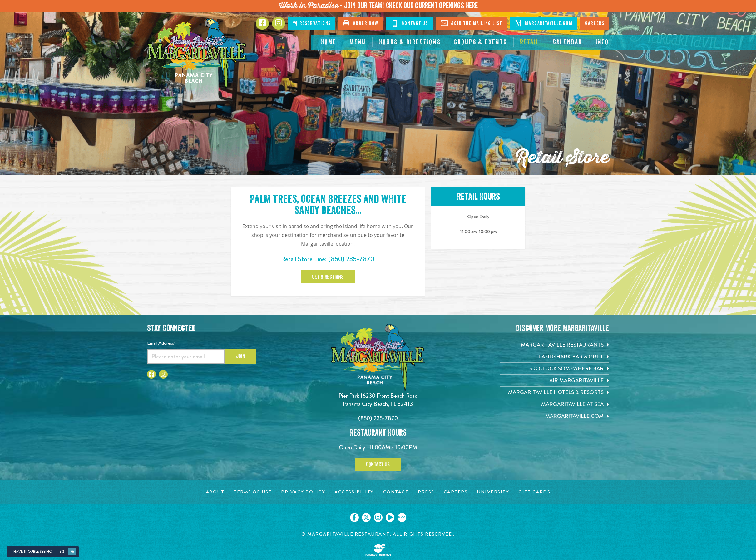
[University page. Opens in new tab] (493, 492)
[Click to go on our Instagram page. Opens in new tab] (378, 517)
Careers (595, 23)
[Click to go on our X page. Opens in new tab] (366, 517)
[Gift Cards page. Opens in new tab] (534, 492)
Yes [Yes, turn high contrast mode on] (62, 552)
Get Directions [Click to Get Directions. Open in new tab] (328, 277)
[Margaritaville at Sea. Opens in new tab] (554, 404)
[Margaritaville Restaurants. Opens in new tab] (554, 345)
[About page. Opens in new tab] (215, 492)
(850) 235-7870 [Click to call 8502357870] (351, 259)
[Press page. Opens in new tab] (426, 492)
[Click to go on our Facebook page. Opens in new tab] (354, 517)
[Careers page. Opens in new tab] (456, 492)
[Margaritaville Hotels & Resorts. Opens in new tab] (554, 392)
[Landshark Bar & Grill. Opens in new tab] (554, 357)
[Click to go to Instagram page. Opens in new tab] (279, 23)
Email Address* (161, 343)
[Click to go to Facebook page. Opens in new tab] (262, 23)
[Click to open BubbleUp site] (378, 550)
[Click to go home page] (197, 55)
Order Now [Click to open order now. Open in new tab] (361, 23)
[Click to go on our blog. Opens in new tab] (402, 517)
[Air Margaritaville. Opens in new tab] (554, 380)
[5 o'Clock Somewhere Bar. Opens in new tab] (554, 369)
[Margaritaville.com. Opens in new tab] (554, 416)
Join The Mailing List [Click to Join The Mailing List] (471, 23)
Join (241, 356)
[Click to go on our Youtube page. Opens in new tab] (390, 517)
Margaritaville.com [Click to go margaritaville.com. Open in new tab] (544, 23)
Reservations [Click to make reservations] (312, 23)
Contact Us (378, 464)
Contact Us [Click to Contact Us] (410, 23)
